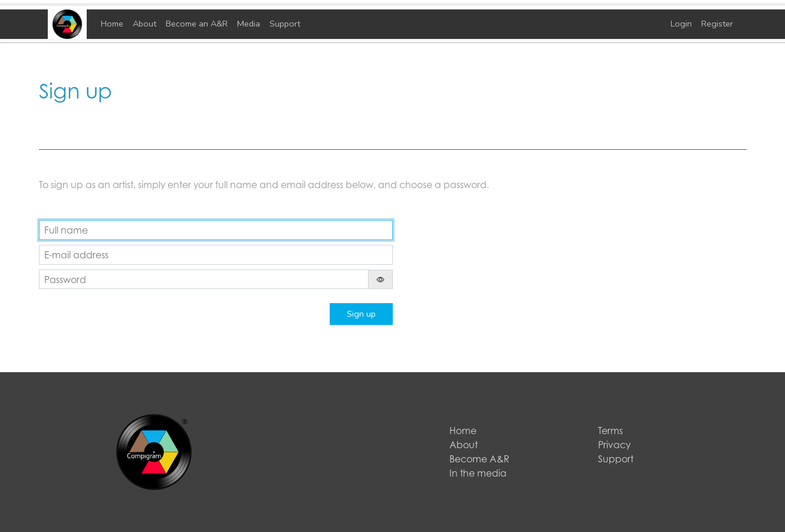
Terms (610, 431)
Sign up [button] (361, 314)
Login (681, 24)
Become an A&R (197, 24)
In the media (478, 473)
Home (112, 24)
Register (717, 24)
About (144, 24)
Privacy (614, 445)
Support (285, 24)
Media (249, 24)
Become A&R (479, 459)
